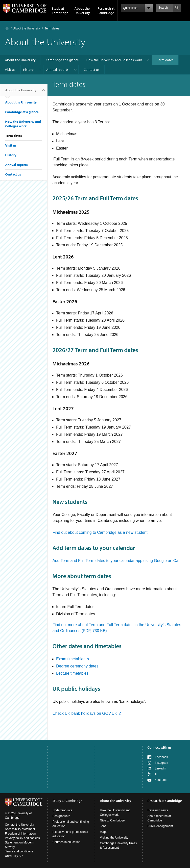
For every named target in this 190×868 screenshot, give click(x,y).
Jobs (103, 826)
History (28, 70)
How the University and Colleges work (114, 60)
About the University (82, 11)
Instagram (161, 763)
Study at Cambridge (60, 11)
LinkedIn (160, 768)
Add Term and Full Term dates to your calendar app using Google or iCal (116, 561)
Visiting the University (114, 838)
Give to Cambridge (112, 820)
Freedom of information (20, 834)
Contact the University (19, 825)
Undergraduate (62, 810)
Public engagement (160, 826)
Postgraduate (61, 816)
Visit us (10, 70)
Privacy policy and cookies (22, 838)
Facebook (161, 757)
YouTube (161, 780)
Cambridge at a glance (62, 60)
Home (7, 28)
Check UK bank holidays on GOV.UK (85, 713)
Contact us (92, 70)
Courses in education (66, 842)
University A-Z (14, 856)
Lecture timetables (72, 673)
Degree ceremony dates (77, 666)
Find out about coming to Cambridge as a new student (100, 532)
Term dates (165, 60)
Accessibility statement (20, 829)
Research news (158, 810)
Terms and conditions (19, 851)
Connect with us (159, 747)
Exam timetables (71, 659)
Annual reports (57, 70)
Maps (104, 832)
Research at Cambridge (106, 11)
